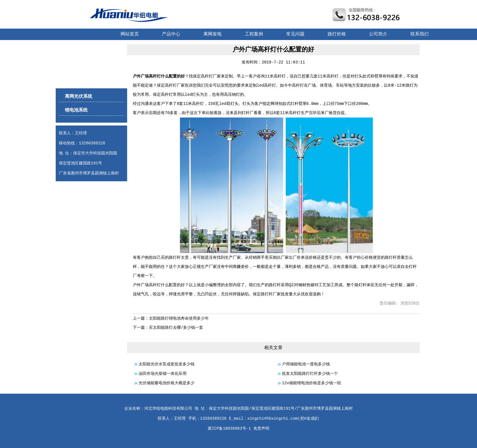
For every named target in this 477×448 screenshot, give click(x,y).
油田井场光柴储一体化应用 (163, 374)
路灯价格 (337, 34)
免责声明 (261, 429)
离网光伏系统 (79, 97)
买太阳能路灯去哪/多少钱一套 (176, 328)
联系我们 (420, 34)
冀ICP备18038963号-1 (229, 429)
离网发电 (213, 34)
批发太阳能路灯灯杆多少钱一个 (310, 374)
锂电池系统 (76, 110)
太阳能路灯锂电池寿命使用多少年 (179, 318)
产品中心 (171, 34)
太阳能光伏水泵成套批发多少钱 (167, 364)
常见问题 (295, 34)
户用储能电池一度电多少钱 (306, 364)
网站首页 (130, 34)
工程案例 (254, 34)
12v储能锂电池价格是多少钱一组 (311, 383)
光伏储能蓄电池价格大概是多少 (167, 383)
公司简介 (378, 34)
